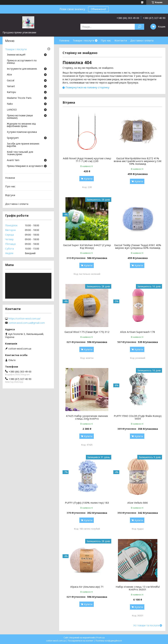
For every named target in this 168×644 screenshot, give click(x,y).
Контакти (121, 40)
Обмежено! (98, 9)
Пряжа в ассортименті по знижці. (22, 62)
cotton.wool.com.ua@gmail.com (27, 323)
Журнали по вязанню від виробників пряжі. (21, 125)
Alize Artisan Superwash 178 (138, 332)
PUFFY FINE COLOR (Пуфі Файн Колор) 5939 (138, 417)
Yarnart (11, 86)
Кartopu (11, 92)
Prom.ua (100, 638)
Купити (88, 179)
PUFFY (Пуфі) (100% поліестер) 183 (87, 503)
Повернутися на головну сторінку (87, 87)
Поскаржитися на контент (81, 641)
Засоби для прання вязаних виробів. (23, 145)
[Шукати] (139, 27)
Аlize (9, 75)
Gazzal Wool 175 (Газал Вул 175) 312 (87, 332)
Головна (64, 40)
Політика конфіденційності (109, 641)
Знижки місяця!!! (16, 55)
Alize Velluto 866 (138, 503)
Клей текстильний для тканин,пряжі (20, 153)
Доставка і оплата (142, 40)
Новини (10, 178)
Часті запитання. (70, 48)
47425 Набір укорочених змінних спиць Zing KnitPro (87, 417)
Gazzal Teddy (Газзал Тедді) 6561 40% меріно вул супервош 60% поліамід (138, 246)
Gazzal (11, 81)
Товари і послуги (83, 40)
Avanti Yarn (13, 160)
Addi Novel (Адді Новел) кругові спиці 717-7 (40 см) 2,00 (87, 160)
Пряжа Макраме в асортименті (25, 166)
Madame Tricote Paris (19, 98)
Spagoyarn (13, 138)
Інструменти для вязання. (22, 69)
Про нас (106, 40)
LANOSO (12, 110)
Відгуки (10, 195)
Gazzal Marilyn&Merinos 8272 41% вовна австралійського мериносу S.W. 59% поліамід (138, 161)
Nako (10, 104)
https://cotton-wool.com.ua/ (25, 319)
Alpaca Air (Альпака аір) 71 (87, 587)
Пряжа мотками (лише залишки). (20, 117)
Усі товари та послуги (146, 625)
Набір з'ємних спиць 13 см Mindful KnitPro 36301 (138, 588)
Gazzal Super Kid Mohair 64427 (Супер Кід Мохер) (87, 246)
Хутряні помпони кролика (22, 132)
